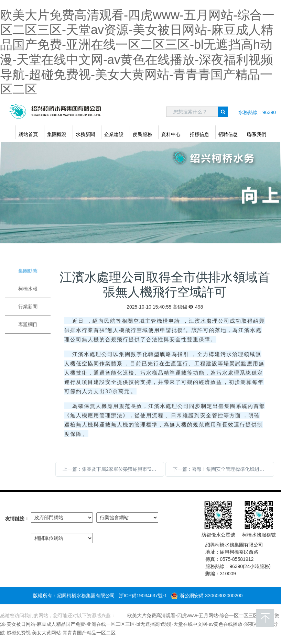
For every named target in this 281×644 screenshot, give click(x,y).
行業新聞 (28, 307)
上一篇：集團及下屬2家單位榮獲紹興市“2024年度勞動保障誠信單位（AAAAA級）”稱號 (113, 469)
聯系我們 (257, 134)
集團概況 (57, 134)
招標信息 (199, 134)
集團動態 (28, 271)
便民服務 (142, 134)
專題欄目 (28, 324)
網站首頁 (28, 134)
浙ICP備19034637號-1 (143, 596)
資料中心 (171, 134)
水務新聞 (85, 134)
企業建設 (114, 134)
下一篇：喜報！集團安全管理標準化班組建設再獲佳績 (223, 469)
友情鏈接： (17, 519)
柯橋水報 (28, 289)
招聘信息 (228, 134)
